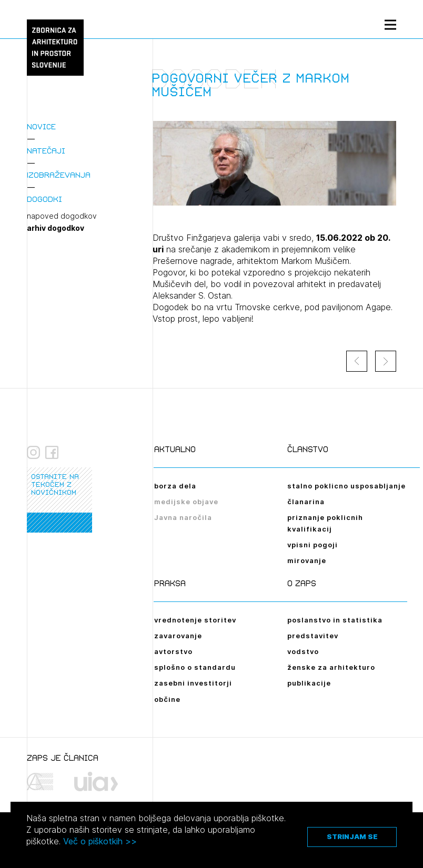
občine (167, 699)
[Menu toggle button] (390, 24)
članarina (306, 502)
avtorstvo (173, 651)
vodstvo (303, 651)
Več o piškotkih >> (100, 841)
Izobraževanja (59, 175)
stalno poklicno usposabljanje (346, 486)
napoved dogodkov (62, 216)
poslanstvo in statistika (335, 620)
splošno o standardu (195, 667)
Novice (41, 126)
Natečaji (46, 151)
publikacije (309, 683)
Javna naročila (183, 517)
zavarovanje (178, 636)
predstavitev (313, 636)
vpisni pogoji (313, 545)
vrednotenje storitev (195, 620)
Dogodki (44, 199)
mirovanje (307, 560)
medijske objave (186, 502)
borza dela (175, 486)
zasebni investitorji (193, 683)
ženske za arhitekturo (331, 667)
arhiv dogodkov (56, 228)
